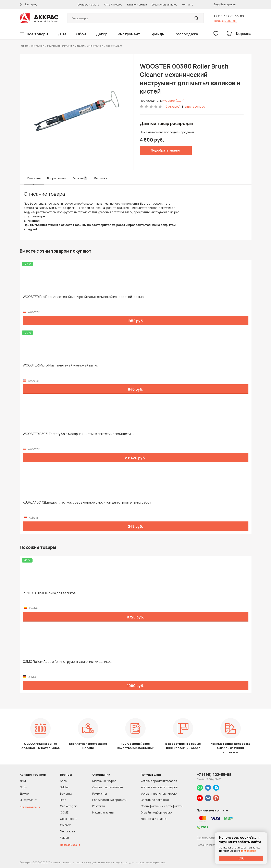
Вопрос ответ (57, 178)
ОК (241, 858)
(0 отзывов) (172, 106)
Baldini (64, 787)
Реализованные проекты (109, 800)
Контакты (188, 5)
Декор (102, 34)
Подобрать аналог (166, 150)
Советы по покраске (155, 800)
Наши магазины (103, 812)
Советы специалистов (164, 5)
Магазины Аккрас (104, 781)
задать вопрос (195, 106)
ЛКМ (62, 34)
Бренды (157, 34)
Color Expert (68, 819)
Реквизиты (100, 793)
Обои (81, 34)
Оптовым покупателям (108, 787)
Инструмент (129, 34)
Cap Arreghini (69, 806)
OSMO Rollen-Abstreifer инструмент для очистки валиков (67, 662)
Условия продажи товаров (159, 781)
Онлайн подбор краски (156, 812)
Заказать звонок (225, 21)
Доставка (101, 178)
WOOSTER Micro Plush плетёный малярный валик (60, 365)
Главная (24, 46)
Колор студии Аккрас (39, 18)
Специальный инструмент (89, 46)
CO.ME (64, 812)
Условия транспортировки (159, 793)
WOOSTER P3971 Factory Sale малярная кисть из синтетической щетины (79, 434)
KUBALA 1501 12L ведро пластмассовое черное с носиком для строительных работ (87, 502)
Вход (216, 4)
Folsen (64, 838)
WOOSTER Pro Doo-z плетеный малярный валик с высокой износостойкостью (83, 297)
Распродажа (186, 34)
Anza (63, 781)
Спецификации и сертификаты (162, 806)
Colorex (65, 825)
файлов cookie (248, 851)
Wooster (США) (174, 101)
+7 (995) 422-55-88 (229, 16)
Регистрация (228, 4)
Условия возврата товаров (159, 787)
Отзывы (80, 178)
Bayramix (66, 793)
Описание (34, 178)
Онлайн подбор (113, 5)
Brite (63, 800)
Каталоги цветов (137, 5)
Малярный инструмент (60, 46)
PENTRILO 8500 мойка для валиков (49, 593)
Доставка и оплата (88, 5)
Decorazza (67, 831)
